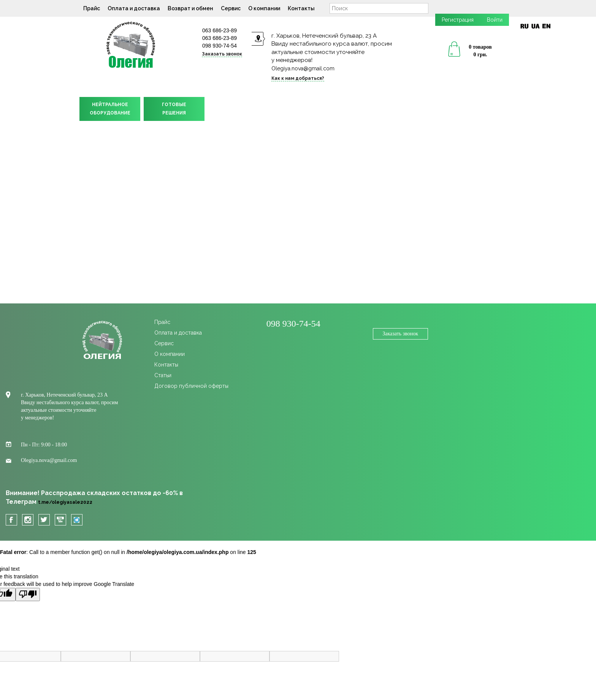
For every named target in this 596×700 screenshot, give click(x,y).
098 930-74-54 (220, 46)
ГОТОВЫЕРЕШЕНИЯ (174, 109)
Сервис (231, 8)
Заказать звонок (222, 54)
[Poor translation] (28, 594)
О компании (264, 8)
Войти (495, 20)
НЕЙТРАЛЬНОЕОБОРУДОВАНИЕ (110, 109)
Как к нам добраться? (298, 78)
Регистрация (458, 20)
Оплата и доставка (134, 8)
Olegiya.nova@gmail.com (303, 68)
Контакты (301, 8)
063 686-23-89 (220, 30)
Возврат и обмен (190, 8)
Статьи (163, 375)
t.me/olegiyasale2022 (65, 502)
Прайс (92, 8)
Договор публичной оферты (191, 386)
